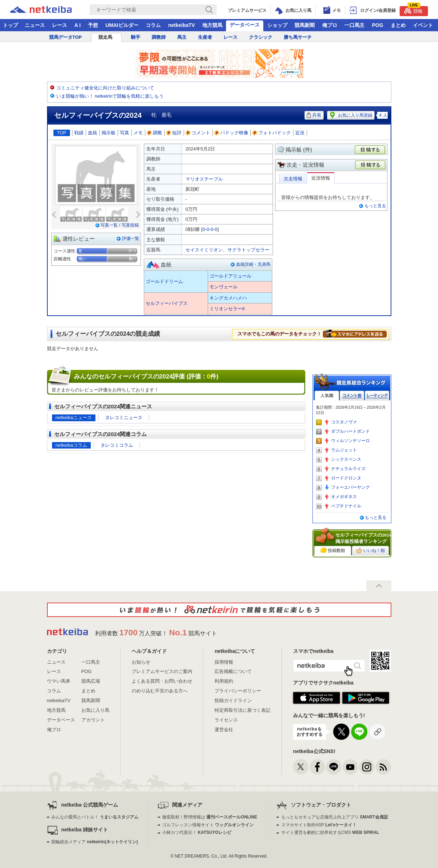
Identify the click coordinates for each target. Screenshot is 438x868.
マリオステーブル (204, 179)
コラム (153, 25)
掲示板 (109, 133)
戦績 (79, 133)
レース (60, 25)
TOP (62, 133)
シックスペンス (346, 459)
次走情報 (293, 179)
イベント (423, 25)
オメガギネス (344, 497)
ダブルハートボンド (350, 431)
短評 (174, 133)
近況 (300, 133)
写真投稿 (130, 225)
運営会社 (224, 730)
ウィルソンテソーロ (350, 441)
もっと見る (375, 206)
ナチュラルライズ (348, 469)
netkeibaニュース (74, 417)
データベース (245, 25)
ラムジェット (344, 450)
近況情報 (321, 178)
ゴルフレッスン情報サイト (208, 825)
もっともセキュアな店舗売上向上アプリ (335, 817)
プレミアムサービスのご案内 (162, 671)
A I (78, 25)
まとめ (398, 25)
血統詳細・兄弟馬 (253, 264)
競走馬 (105, 37)
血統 (93, 133)
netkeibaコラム (71, 445)
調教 (155, 133)
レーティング (377, 396)
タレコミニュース (124, 417)
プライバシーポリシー (238, 691)
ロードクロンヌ (346, 478)
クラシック (261, 37)
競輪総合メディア (95, 842)
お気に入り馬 (95, 710)
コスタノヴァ (344, 422)
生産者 (205, 37)
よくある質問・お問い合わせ (162, 681)
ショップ (277, 25)
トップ (10, 25)
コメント (198, 133)
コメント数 (352, 396)
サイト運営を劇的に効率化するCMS (330, 832)
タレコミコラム (117, 445)
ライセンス (226, 720)
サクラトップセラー (248, 250)
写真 (124, 133)
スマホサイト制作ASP (319, 825)
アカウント (93, 720)
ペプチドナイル (346, 506)
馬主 (182, 37)
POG (378, 25)
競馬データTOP (66, 37)
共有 (314, 115)
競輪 (413, 10)
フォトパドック (272, 133)
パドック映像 (231, 133)
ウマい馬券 (59, 681)
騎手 (136, 37)
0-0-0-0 (210, 229)
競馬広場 (91, 681)
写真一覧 (109, 225)
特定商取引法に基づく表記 (242, 710)
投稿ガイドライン (233, 700)
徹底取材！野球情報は (210, 817)
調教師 (159, 37)
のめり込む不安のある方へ (160, 691)
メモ (138, 133)
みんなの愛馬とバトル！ (95, 817)
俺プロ (330, 25)
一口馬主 (354, 25)
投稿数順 (333, 551)
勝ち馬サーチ (298, 37)
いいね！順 (370, 551)
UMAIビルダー (122, 25)
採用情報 (224, 662)
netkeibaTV (182, 25)
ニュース (35, 25)
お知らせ (141, 662)
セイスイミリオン (204, 250)
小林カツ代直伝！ (197, 832)
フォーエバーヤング (350, 487)
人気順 (327, 396)
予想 (93, 25)
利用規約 (224, 681)
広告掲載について (233, 671)
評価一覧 (131, 238)
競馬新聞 (305, 25)
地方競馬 (212, 25)
